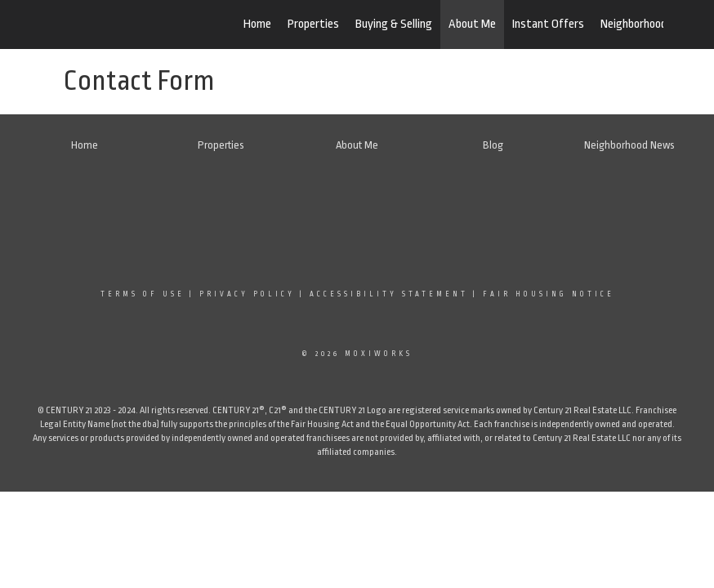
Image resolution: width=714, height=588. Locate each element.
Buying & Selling (394, 24)
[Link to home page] (137, 24)
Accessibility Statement (389, 294)
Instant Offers (548, 24)
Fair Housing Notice (549, 294)
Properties (313, 24)
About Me (472, 24)
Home (257, 24)
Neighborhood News (649, 24)
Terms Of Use (143, 294)
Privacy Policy (247, 294)
